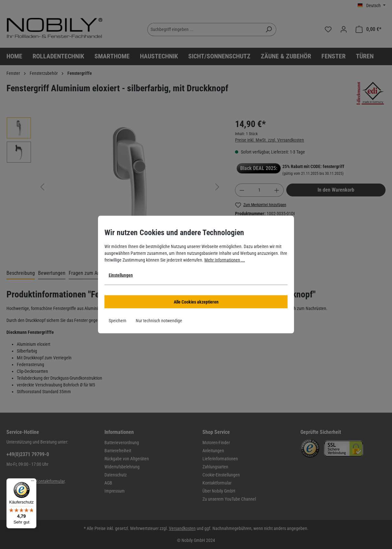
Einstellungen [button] (121, 275)
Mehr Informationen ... (225, 260)
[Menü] (33, 482)
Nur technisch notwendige (159, 321)
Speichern (118, 321)
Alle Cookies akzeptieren (196, 302)
